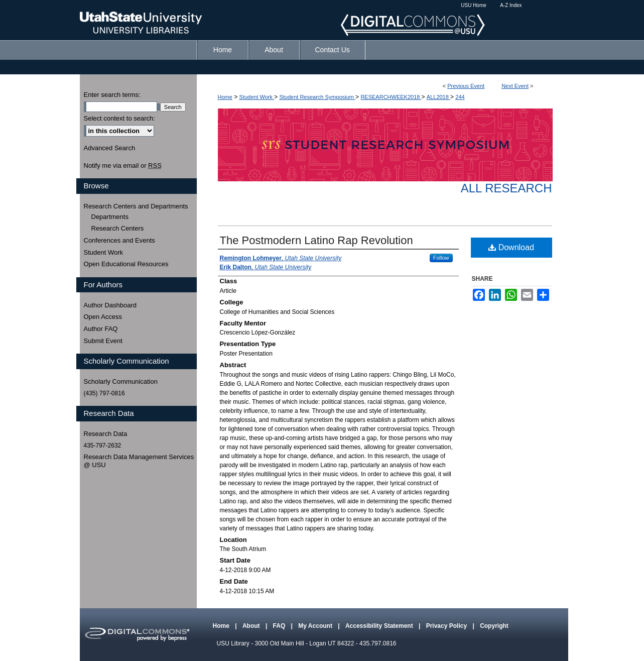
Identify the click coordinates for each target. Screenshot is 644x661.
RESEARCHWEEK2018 (391, 97)
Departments (110, 217)
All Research (506, 188)
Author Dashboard (110, 305)
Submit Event (103, 341)
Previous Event (466, 86)
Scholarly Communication (121, 381)
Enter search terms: (112, 95)
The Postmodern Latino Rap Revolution (316, 240)
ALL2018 (438, 97)
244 (460, 97)
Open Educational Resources (126, 264)
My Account (316, 626)
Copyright (494, 626)
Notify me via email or (123, 166)
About (252, 626)
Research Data (106, 434)
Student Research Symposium (317, 97)
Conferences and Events (119, 240)
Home (225, 97)
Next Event (515, 86)
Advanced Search (110, 148)
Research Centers (118, 228)
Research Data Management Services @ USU (139, 461)
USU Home (474, 5)
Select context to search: (119, 118)
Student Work (257, 97)
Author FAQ (101, 329)
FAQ (280, 626)
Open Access (103, 317)
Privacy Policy (447, 626)
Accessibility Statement (380, 626)
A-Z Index (511, 5)
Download (511, 247)
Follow (441, 258)
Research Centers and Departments (136, 206)
